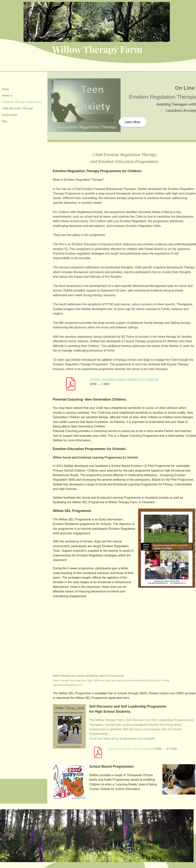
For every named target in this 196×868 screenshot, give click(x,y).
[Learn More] (133, 122)
